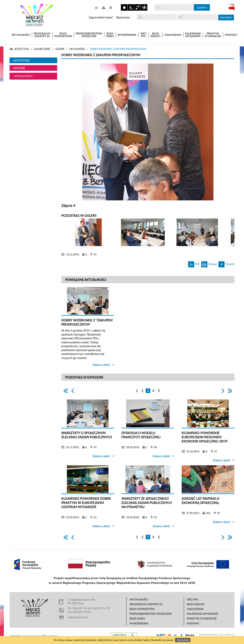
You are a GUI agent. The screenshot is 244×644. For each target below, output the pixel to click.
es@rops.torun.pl (77, 617)
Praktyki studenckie (202, 618)
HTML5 (214, 634)
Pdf (194, 263)
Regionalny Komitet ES (146, 604)
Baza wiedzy (196, 604)
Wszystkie (21, 60)
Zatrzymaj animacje (124, 7)
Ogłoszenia (195, 609)
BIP (232, 7)
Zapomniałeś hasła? (101, 17)
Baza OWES (137, 618)
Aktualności (23, 76)
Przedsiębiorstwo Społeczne (151, 614)
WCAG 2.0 (230, 634)
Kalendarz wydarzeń (203, 614)
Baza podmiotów (142, 609)
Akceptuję (183, 640)
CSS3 (221, 634)
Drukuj (209, 263)
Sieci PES (193, 599)
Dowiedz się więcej (162, 640)
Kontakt (193, 623)
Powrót (226, 263)
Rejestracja (123, 17)
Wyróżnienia (139, 623)
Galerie (19, 68)
